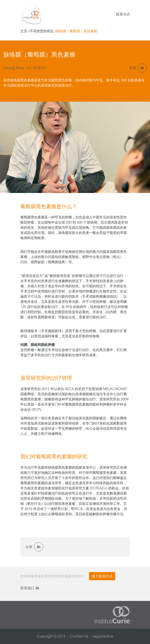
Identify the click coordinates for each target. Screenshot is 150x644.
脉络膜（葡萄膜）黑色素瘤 (77, 31)
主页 (24, 31)
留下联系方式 (102, 576)
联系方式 (123, 14)
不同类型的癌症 (42, 31)
